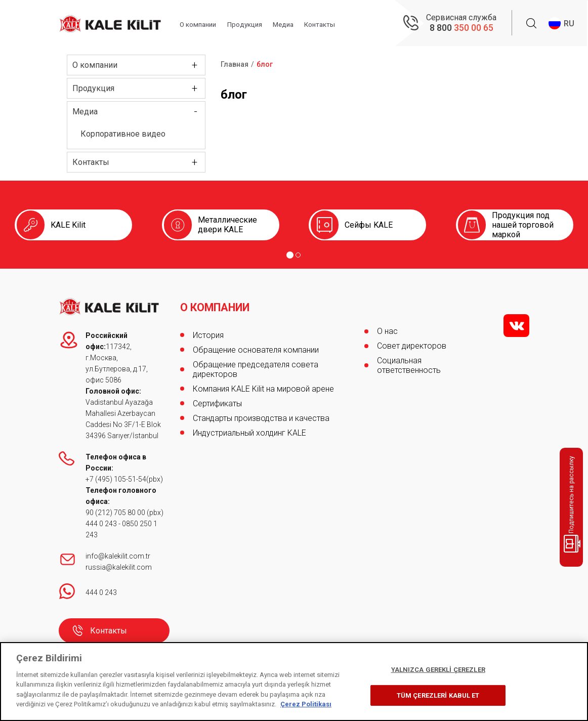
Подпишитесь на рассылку (573, 504)
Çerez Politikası (306, 704)
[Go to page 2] (298, 255)
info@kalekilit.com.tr (118, 556)
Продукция (252, 24)
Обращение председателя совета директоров (256, 365)
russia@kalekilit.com (119, 567)
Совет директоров (412, 346)
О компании (204, 24)
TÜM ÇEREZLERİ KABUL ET (438, 695)
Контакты (330, 24)
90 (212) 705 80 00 (116, 513)
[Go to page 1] (290, 255)
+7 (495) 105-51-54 (116, 479)
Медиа (292, 24)
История (208, 331)
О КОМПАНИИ (216, 304)
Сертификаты (217, 399)
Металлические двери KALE (227, 225)
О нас (387, 331)
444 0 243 (101, 524)
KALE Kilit (68, 225)
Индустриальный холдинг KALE (249, 429)
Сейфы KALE (369, 225)
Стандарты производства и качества (261, 414)
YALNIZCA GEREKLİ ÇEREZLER (438, 670)
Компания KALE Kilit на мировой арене (263, 385)
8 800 (461, 28)
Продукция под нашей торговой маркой (523, 225)
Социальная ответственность (409, 365)
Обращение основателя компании (256, 346)
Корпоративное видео (123, 134)
